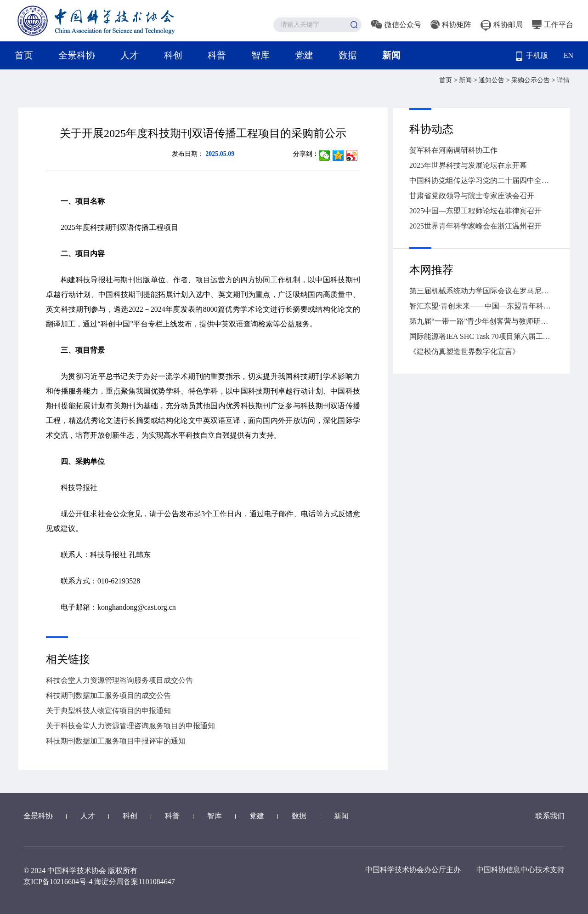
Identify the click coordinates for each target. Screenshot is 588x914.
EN (568, 55)
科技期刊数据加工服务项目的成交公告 (108, 695)
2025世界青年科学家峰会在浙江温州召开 (475, 226)
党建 (304, 55)
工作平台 (553, 25)
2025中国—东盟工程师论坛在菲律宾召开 (475, 211)
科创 (173, 55)
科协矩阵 (451, 25)
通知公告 (492, 80)
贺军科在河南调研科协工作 (453, 150)
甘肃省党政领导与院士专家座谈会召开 (472, 196)
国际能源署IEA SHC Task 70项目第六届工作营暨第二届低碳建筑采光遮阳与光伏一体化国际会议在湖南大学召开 (481, 336)
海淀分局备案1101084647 (134, 882)
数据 (348, 55)
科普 (217, 55)
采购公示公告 (531, 80)
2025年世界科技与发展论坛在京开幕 (468, 165)
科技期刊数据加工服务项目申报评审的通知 (116, 741)
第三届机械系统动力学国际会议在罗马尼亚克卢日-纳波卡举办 (481, 291)
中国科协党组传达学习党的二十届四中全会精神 (481, 180)
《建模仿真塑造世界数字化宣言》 (464, 351)
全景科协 (77, 55)
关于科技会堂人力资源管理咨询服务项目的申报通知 (130, 726)
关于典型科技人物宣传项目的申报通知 (108, 711)
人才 (130, 55)
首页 (24, 55)
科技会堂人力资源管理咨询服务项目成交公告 (119, 680)
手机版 (532, 56)
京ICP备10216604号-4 (58, 882)
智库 (260, 55)
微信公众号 (396, 25)
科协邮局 (502, 25)
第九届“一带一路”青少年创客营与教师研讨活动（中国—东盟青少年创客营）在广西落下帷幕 (481, 321)
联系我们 (550, 816)
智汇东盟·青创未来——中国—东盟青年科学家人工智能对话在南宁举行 (481, 306)
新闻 (391, 55)
